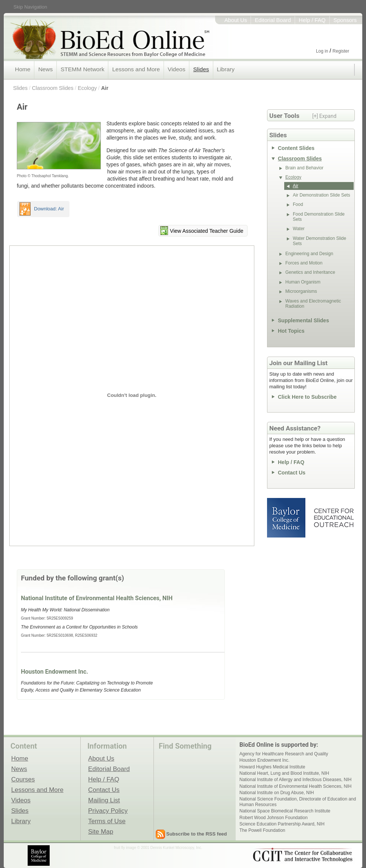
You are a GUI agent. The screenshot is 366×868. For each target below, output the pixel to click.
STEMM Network (82, 69)
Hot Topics (291, 331)
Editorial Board (273, 20)
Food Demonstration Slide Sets (319, 217)
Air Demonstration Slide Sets (321, 195)
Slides (201, 69)
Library (226, 69)
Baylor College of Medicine (287, 518)
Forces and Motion (304, 263)
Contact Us (292, 473)
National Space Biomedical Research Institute (285, 811)
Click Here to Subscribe (307, 397)
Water (299, 229)
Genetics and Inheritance (310, 272)
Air (105, 88)
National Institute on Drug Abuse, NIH (277, 793)
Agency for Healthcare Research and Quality (284, 754)
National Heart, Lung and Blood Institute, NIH (284, 773)
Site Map (101, 831)
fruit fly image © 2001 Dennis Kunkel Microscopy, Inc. (158, 848)
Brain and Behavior (304, 168)
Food (298, 204)
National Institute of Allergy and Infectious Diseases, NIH (295, 780)
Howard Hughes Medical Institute (272, 767)
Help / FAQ (312, 20)
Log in (322, 51)
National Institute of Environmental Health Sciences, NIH (97, 598)
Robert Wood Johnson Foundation (274, 818)
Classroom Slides (52, 88)
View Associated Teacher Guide (207, 231)
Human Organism (303, 282)
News (45, 69)
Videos (176, 69)
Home (23, 69)
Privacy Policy (108, 811)
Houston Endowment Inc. (55, 672)
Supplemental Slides (303, 320)
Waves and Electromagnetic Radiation (313, 304)
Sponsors (345, 20)
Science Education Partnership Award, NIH (282, 824)
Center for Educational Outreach (333, 518)
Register (341, 51)
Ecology (87, 88)
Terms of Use (107, 821)
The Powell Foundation (262, 830)
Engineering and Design (309, 254)
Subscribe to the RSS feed (197, 834)
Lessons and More (136, 69)
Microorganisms (301, 291)
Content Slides (296, 148)
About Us (236, 20)
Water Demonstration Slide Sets (320, 241)
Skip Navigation (30, 7)
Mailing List (104, 800)
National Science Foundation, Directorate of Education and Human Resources (298, 802)
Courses (23, 779)
